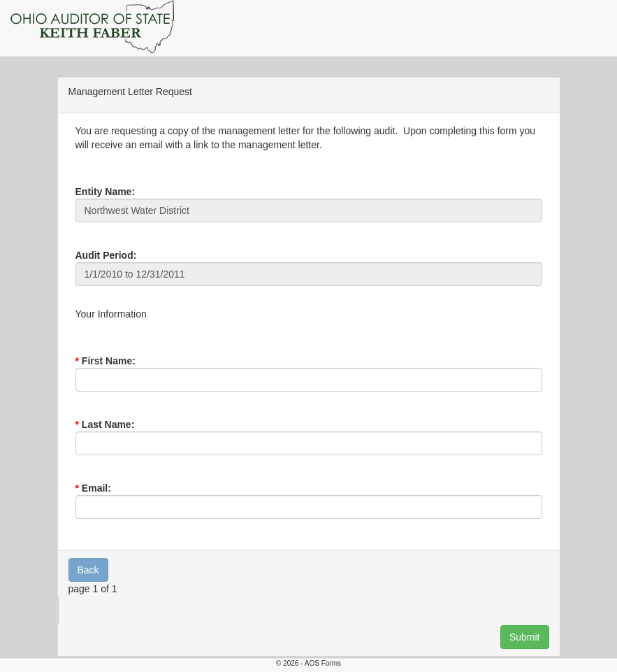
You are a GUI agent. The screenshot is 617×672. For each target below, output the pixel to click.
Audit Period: (106, 255)
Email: (96, 488)
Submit (525, 637)
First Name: (109, 361)
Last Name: (108, 424)
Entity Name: (106, 192)
